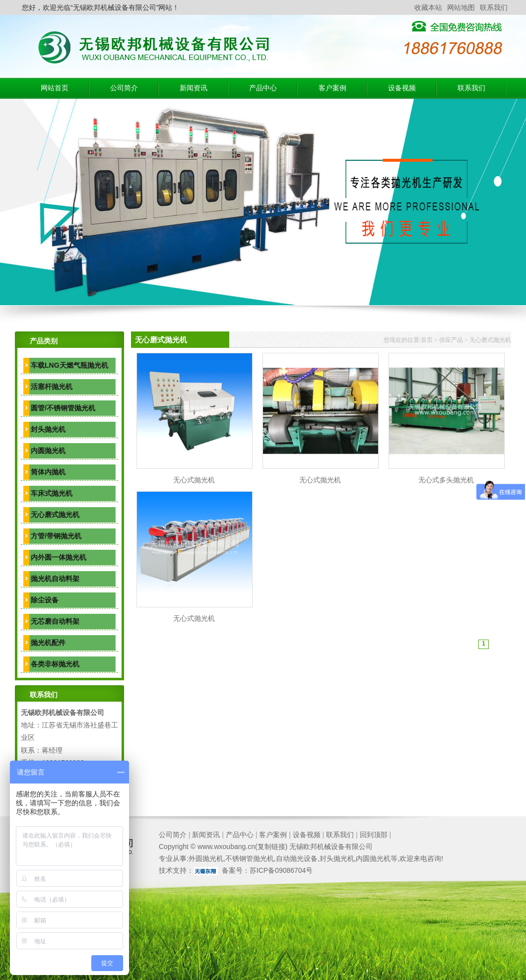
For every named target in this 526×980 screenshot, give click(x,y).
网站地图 (461, 7)
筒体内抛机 (48, 472)
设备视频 (402, 88)
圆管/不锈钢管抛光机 (63, 408)
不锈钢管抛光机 (250, 858)
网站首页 (55, 88)
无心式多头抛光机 (446, 480)
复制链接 (271, 847)
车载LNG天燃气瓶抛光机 (69, 365)
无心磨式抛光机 (55, 515)
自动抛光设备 (297, 858)
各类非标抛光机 (55, 664)
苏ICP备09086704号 (281, 870)
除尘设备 (45, 600)
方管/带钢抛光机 (56, 536)
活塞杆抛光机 (52, 387)
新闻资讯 (194, 88)
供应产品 (451, 340)
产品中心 (263, 88)
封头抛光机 (48, 429)
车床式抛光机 (52, 493)
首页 (427, 340)
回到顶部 (374, 835)
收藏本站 (428, 7)
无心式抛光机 (194, 480)
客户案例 (332, 88)
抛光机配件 (48, 643)
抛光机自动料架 (55, 579)
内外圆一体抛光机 (59, 557)
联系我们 (494, 7)
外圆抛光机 (206, 858)
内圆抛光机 (48, 451)
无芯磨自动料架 (55, 621)
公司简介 (124, 88)
